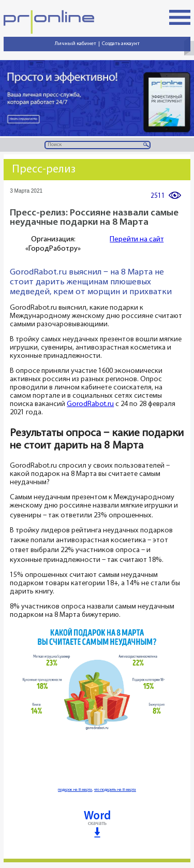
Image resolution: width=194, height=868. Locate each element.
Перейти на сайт (137, 240)
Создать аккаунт (121, 44)
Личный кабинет (76, 44)
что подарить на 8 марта (115, 790)
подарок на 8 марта (75, 790)
